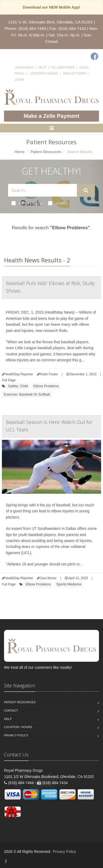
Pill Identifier (63, 67)
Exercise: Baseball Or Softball (27, 394)
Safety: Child (18, 386)
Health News (27, 203)
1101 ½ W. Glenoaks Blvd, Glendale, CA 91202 (50, 22)
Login (19, 80)
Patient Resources (46, 152)
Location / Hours (44, 73)
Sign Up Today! (75, 73)
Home (19, 152)
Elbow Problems (46, 386)
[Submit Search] (86, 190)
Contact (11, 711)
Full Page (9, 380)
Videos (58, 203)
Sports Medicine (69, 584)
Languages (24, 67)
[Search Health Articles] (42, 190)
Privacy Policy (16, 735)
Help (42, 67)
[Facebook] (94, 56)
